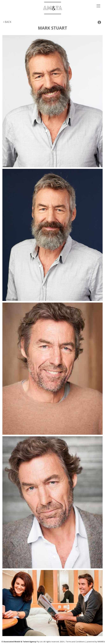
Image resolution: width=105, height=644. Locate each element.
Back (7, 22)
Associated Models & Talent (52, 8)
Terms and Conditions (75, 642)
